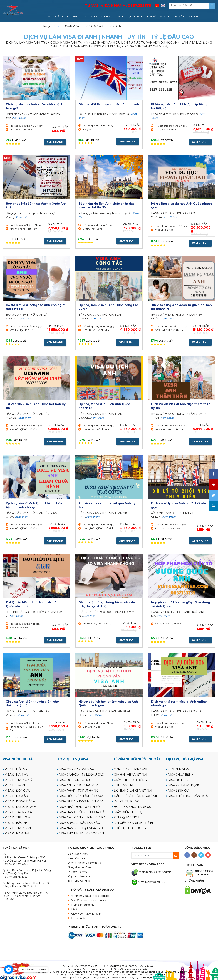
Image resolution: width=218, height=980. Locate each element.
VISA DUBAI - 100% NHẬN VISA (81, 801)
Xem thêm (19, 118)
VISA (48, 17)
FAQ (74, 909)
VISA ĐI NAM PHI (17, 833)
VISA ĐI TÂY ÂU (16, 785)
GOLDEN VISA (179, 769)
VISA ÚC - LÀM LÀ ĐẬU (75, 780)
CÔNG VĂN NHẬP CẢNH (131, 769)
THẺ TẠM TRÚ (124, 785)
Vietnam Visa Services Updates (91, 896)
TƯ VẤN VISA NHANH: (118, 6)
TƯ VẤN (180, 17)
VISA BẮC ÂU (95, 26)
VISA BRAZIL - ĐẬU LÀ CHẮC (80, 823)
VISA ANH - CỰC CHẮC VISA (79, 785)
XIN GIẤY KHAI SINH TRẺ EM (134, 823)
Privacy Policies (77, 872)
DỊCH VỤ (107, 17)
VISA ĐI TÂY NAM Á (18, 812)
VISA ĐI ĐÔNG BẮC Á (20, 801)
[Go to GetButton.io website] (9, 976)
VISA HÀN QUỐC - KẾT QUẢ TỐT (83, 812)
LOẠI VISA (90, 17)
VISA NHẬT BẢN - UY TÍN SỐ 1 (80, 807)
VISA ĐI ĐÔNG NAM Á (20, 807)
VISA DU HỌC (178, 780)
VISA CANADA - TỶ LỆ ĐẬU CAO (82, 775)
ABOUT (194, 17)
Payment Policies (79, 876)
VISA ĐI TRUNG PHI (19, 828)
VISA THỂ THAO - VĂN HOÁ (188, 796)
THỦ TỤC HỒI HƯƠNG (130, 828)
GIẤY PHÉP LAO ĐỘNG (130, 780)
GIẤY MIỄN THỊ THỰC (129, 812)
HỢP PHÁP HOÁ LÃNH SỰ (133, 807)
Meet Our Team (78, 858)
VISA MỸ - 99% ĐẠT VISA (77, 769)
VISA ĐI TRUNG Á (17, 817)
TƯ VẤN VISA (71, 26)
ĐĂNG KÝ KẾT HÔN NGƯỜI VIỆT (137, 796)
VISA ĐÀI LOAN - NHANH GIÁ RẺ (82, 817)
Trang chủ (49, 26)
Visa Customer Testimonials (88, 900)
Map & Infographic (83, 905)
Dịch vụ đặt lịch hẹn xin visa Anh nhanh (109, 104)
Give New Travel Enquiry (86, 914)
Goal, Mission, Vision (80, 867)
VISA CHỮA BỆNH (181, 775)
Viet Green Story (78, 854)
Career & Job (79, 918)
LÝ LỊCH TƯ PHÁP (126, 801)
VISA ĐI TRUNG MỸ (19, 780)
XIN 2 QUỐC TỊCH (127, 817)
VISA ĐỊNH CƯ (178, 791)
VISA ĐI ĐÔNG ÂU (18, 791)
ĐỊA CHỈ (165, 17)
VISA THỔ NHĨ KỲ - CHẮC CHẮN (82, 833)
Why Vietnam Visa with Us (84, 863)
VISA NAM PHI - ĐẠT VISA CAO (81, 828)
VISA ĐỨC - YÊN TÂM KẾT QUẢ (81, 796)
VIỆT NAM (61, 17)
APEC (76, 17)
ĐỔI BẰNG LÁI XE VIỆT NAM (134, 791)
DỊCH (120, 17)
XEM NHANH (55, 142)
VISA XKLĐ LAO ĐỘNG (184, 785)
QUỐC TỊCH (135, 17)
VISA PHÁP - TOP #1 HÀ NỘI (79, 791)
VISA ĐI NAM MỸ (17, 775)
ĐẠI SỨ (152, 17)
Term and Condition (80, 881)
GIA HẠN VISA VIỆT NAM (131, 775)
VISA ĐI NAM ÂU (16, 796)
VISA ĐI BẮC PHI (17, 823)
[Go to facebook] (9, 969)
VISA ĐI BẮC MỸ (16, 769)
